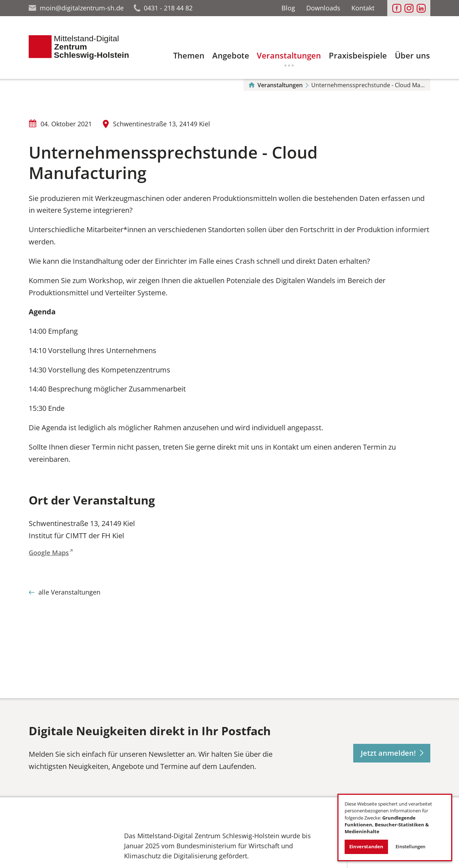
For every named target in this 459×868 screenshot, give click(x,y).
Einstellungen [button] (410, 846)
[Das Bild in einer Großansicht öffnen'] (67, 851)
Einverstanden (366, 846)
